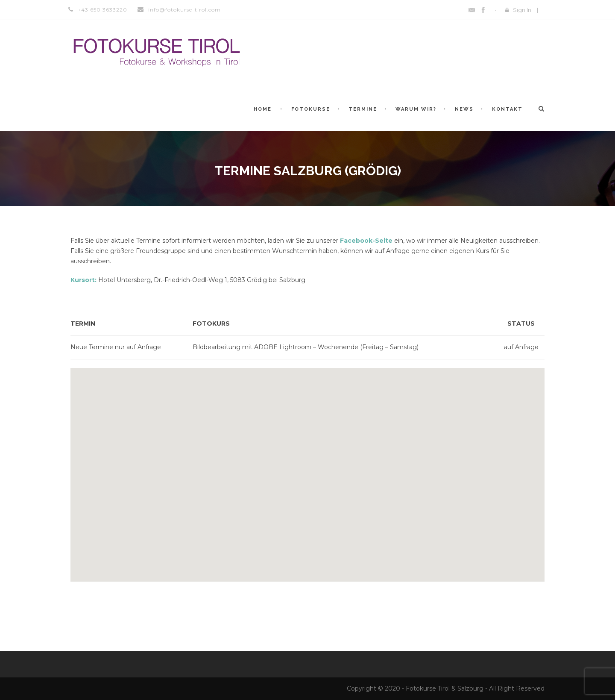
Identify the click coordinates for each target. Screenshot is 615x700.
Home (263, 109)
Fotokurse (311, 109)
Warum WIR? (416, 109)
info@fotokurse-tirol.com (184, 10)
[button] (307, 470)
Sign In (522, 10)
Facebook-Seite (366, 241)
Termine (363, 109)
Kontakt (507, 109)
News (464, 109)
